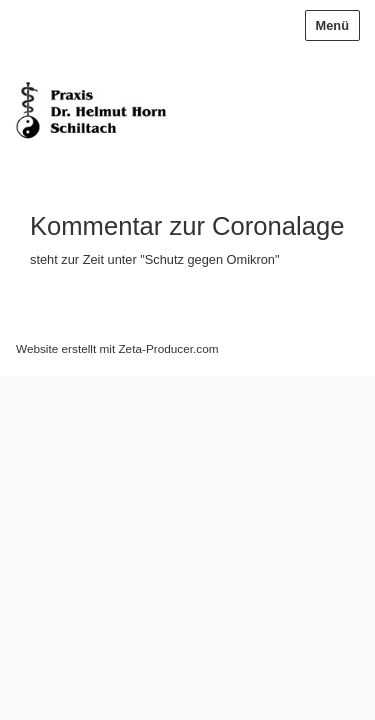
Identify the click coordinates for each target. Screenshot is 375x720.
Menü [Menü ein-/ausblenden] (332, 25)
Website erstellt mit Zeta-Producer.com (117, 348)
